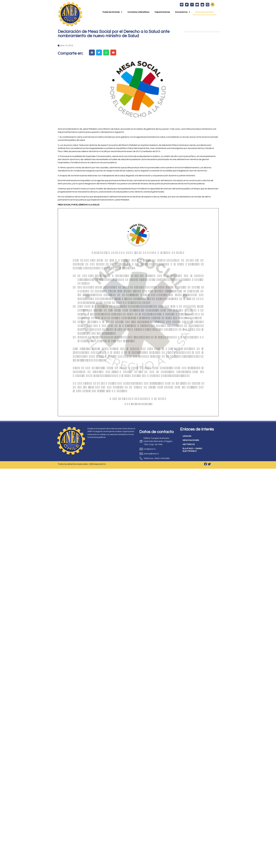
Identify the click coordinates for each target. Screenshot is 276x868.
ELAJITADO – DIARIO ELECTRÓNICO (192, 450)
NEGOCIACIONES (191, 440)
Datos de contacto (205, 12)
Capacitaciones (162, 12)
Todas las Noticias (112, 12)
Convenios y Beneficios (138, 12)
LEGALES (187, 436)
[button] (213, 4)
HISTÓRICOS (189, 444)
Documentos (183, 12)
